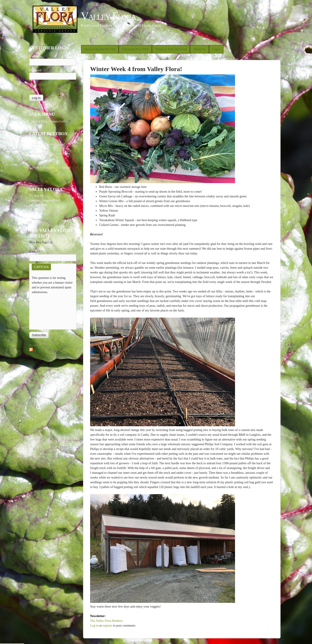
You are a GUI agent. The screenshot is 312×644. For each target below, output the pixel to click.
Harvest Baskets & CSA (100, 49)
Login (216, 49)
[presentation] (50, 311)
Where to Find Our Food (171, 49)
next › (52, 178)
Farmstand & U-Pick (135, 49)
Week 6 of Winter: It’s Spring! (52, 168)
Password (36, 70)
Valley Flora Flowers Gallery (50, 121)
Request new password (44, 89)
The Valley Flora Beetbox (106, 621)
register (108, 626)
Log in (94, 626)
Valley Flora (108, 16)
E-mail (35, 252)
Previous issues (39, 345)
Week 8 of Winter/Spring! (49, 144)
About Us (199, 49)
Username (37, 56)
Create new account (42, 84)
